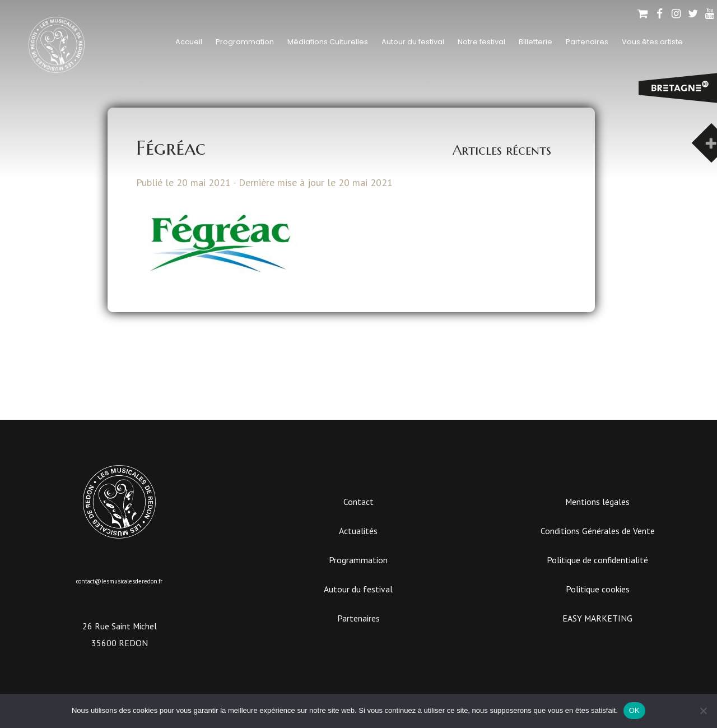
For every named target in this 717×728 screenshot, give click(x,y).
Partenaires (587, 42)
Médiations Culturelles (328, 42)
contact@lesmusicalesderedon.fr (119, 581)
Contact (358, 502)
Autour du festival (413, 42)
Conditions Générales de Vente (598, 531)
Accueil (189, 42)
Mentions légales (597, 502)
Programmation (245, 42)
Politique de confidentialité (597, 560)
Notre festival (481, 42)
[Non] (703, 711)
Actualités (358, 531)
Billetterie (536, 42)
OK (634, 710)
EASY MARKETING (597, 618)
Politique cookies (598, 589)
